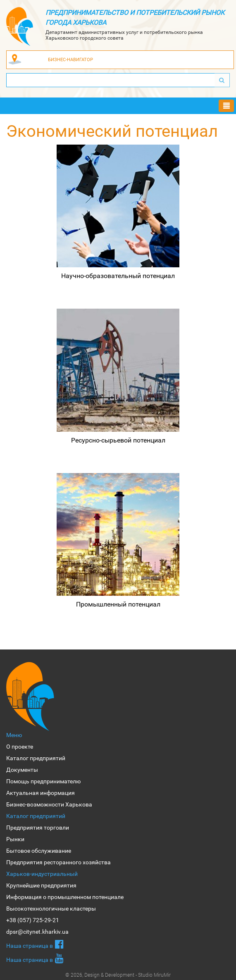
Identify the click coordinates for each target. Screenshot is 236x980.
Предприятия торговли (38, 828)
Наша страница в (35, 944)
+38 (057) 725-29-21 (33, 920)
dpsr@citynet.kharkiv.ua (37, 932)
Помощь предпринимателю (43, 781)
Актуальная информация (41, 793)
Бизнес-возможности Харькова (49, 804)
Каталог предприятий (36, 758)
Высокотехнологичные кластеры (51, 909)
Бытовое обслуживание (39, 851)
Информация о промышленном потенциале (65, 897)
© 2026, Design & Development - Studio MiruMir (118, 975)
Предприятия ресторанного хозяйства (58, 862)
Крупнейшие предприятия (41, 885)
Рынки (15, 839)
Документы (22, 770)
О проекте (20, 747)
